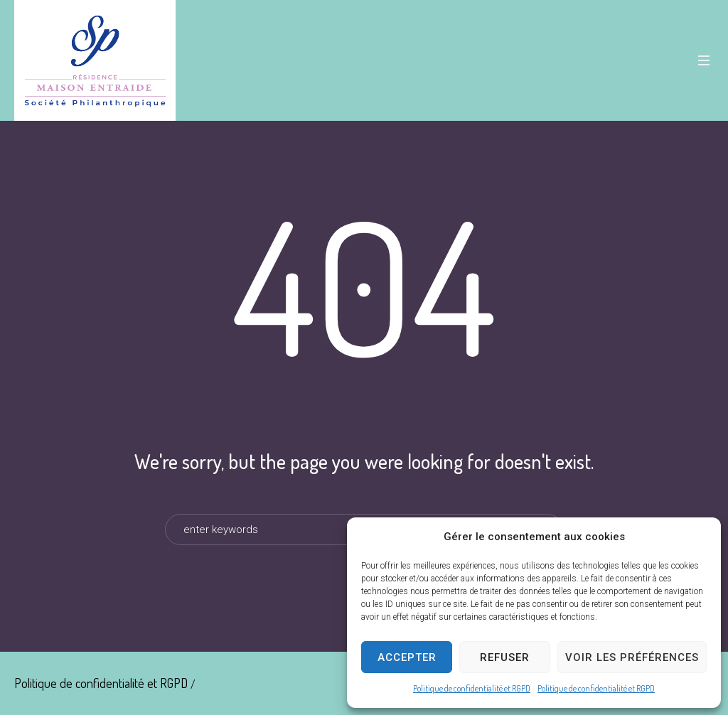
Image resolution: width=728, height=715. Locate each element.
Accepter (407, 657)
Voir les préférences (632, 657)
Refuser (505, 657)
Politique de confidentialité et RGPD (472, 688)
